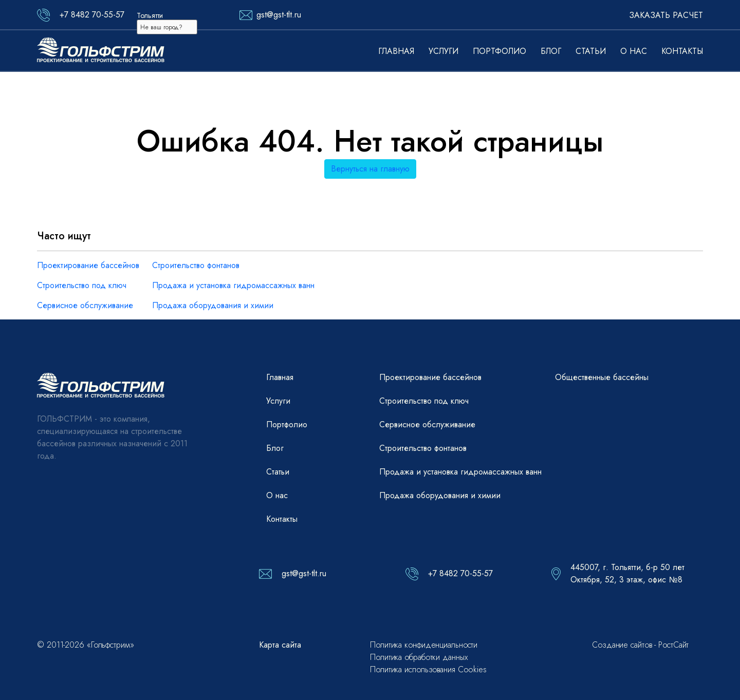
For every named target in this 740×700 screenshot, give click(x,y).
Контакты (682, 51)
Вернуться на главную (370, 169)
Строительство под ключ (82, 285)
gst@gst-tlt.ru (279, 15)
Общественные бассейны (602, 377)
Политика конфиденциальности (424, 645)
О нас (634, 51)
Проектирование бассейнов (88, 265)
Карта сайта (280, 645)
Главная (396, 51)
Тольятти (150, 15)
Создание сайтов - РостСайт (640, 645)
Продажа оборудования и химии (213, 305)
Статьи (591, 51)
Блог (551, 51)
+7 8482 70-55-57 (92, 15)
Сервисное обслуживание (85, 305)
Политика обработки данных (419, 657)
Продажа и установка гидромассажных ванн (233, 285)
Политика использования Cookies (428, 669)
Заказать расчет (666, 15)
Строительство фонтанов (196, 265)
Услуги (443, 51)
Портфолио (499, 51)
